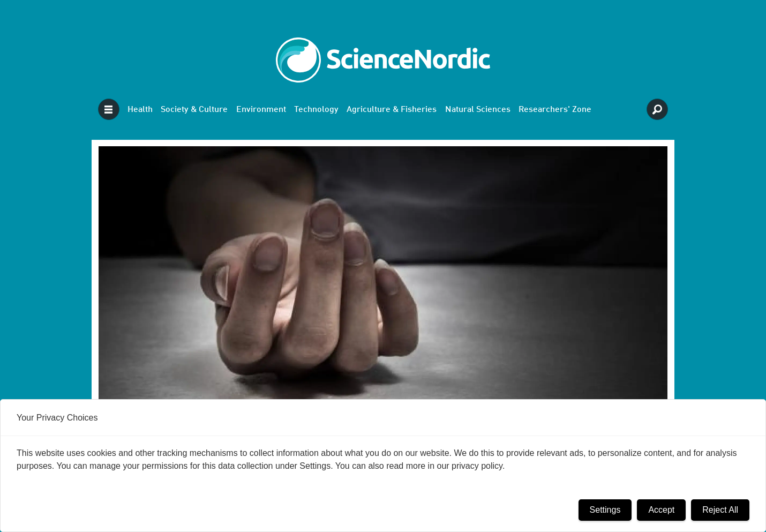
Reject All (720, 510)
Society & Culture (194, 110)
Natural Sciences (478, 110)
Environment (261, 110)
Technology (316, 110)
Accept (661, 510)
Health (140, 110)
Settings (605, 510)
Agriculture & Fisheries (392, 110)
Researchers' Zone (555, 110)
